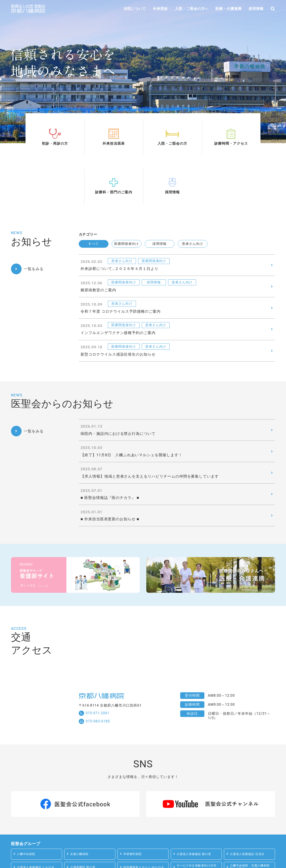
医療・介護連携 (228, 9)
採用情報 (256, 9)
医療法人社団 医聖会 (258, 850)
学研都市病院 (133, 802)
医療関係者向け (126, 183)
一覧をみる (35, 207)
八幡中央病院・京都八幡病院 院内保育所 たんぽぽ (250, 815)
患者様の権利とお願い (178, 850)
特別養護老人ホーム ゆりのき (144, 815)
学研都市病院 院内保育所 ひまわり (31, 828)
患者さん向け (192, 183)
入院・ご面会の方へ (192, 9)
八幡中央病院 (26, 802)
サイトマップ (218, 850)
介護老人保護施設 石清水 (247, 802)
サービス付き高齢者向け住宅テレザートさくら (197, 815)
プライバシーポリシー (130, 850)
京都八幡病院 (79, 802)
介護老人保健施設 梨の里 (194, 802)
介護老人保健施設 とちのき (36, 815)
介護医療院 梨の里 (83, 815)
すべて (93, 183)
